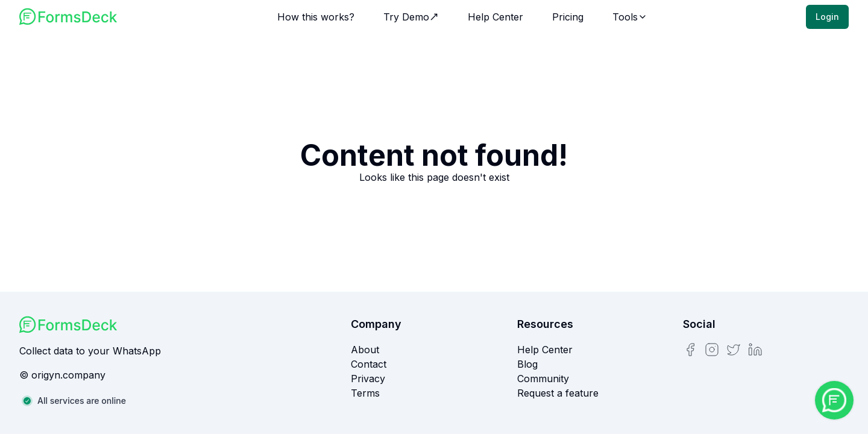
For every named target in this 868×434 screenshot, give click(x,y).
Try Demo (411, 17)
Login (827, 17)
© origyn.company (62, 375)
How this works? (316, 17)
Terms (365, 393)
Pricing (568, 17)
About (365, 350)
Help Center (495, 17)
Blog (527, 364)
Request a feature (558, 393)
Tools (630, 17)
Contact (369, 364)
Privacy (368, 379)
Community (543, 379)
